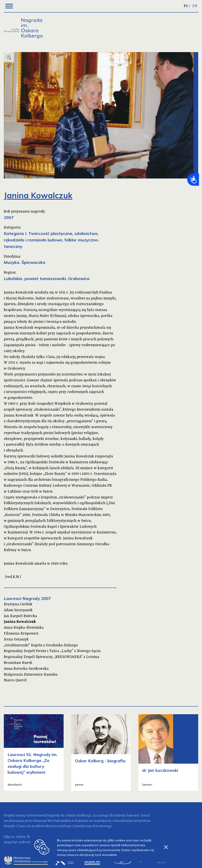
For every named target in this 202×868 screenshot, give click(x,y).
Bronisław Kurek (18, 663)
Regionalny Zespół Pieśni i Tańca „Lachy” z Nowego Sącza (52, 651)
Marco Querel (15, 680)
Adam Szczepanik (18, 610)
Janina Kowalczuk (20, 622)
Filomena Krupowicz (21, 634)
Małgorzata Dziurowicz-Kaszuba (31, 675)
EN (195, 6)
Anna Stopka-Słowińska (24, 628)
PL (186, 6)
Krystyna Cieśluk (18, 604)
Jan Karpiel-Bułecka (20, 616)
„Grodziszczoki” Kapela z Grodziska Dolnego (41, 645)
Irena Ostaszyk (16, 639)
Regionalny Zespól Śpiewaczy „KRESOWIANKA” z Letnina (52, 657)
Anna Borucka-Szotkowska (26, 669)
